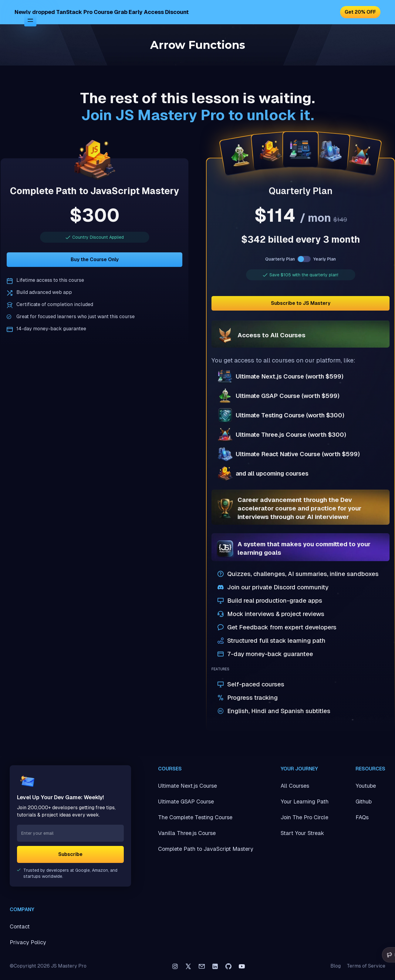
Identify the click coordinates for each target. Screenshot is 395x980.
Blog (336, 966)
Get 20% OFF (360, 12)
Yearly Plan (324, 259)
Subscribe (70, 854)
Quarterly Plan (280, 259)
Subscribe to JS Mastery (301, 303)
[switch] (304, 259)
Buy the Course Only (95, 259)
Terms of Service (366, 966)
